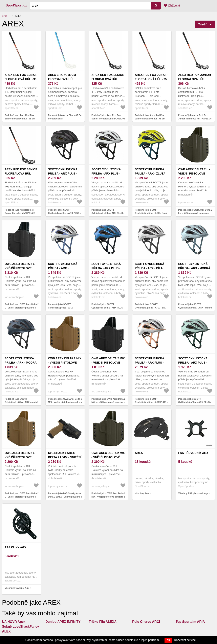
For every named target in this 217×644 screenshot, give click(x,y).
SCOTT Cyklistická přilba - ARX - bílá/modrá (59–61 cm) (65, 268)
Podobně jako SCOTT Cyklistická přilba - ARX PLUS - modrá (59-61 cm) (108, 308)
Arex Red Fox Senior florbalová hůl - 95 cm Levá (21, 79)
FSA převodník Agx (193, 453)
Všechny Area (142, 493)
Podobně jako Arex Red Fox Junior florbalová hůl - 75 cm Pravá (150, 119)
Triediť (203, 24)
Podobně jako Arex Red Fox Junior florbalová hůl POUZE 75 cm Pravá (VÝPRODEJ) (195, 119)
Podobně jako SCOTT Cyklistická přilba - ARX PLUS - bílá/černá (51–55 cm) (108, 213)
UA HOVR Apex (14, 622)
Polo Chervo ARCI (146, 622)
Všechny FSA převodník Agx (193, 493)
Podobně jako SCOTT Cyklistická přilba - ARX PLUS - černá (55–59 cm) (64, 213)
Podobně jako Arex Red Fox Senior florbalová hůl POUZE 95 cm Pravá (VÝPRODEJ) (108, 119)
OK (168, 640)
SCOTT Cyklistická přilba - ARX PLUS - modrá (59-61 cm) (106, 268)
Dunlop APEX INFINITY (63, 622)
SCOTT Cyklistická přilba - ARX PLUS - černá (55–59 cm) (63, 174)
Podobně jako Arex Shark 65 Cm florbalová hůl (65, 117)
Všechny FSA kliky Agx (17, 588)
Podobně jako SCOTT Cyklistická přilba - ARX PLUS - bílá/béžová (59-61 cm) (151, 402)
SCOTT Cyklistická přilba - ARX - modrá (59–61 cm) (194, 268)
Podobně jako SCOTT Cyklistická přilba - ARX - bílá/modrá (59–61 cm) (61, 308)
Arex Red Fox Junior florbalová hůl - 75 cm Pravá (151, 79)
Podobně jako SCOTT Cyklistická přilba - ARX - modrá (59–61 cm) (195, 308)
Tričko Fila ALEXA (103, 622)
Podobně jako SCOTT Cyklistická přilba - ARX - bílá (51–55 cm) (150, 308)
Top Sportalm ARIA (190, 622)
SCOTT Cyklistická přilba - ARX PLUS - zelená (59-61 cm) (193, 363)
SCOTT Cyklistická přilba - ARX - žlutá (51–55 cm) (150, 174)
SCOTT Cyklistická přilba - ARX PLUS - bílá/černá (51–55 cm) (108, 174)
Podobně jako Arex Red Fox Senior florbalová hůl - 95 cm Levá (20, 119)
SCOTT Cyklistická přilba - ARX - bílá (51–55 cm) (149, 268)
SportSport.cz (16, 5)
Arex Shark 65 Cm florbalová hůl (62, 77)
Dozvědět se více (185, 640)
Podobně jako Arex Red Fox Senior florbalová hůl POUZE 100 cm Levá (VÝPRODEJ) (20, 213)
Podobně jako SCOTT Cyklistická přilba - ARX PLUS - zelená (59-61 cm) (195, 402)
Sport (6, 16)
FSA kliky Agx (15, 547)
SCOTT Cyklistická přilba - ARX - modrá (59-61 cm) (21, 363)
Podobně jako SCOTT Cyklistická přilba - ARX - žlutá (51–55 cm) (151, 213)
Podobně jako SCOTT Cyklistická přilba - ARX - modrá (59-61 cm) (21, 402)
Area (139, 453)
